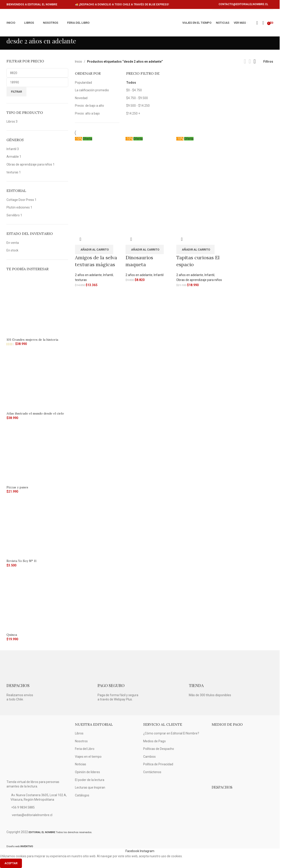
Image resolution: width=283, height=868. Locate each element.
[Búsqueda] (263, 23)
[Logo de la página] (138, 23)
